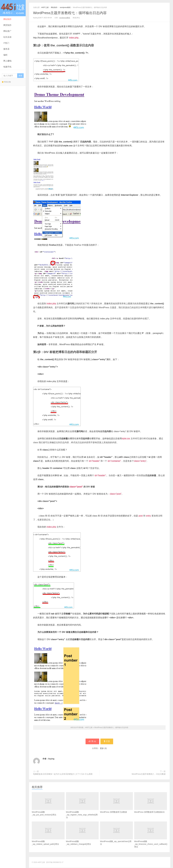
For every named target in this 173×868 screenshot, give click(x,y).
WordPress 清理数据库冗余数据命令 (151, 807)
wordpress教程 (65, 7)
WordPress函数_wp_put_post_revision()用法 (48, 808)
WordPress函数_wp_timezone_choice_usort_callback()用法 (151, 839)
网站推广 (7, 31)
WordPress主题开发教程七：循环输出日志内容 (70, 13)
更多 (102, 749)
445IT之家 (13, 8)
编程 (5, 55)
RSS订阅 (6, 82)
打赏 (107, 742)
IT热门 (6, 43)
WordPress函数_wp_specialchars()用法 (116, 838)
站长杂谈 (7, 37)
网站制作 (7, 19)
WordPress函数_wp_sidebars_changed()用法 (82, 838)
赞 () (92, 742)
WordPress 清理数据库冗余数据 (116, 807)
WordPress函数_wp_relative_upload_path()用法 (48, 838)
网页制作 (7, 25)
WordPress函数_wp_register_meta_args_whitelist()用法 (82, 810)
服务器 (6, 49)
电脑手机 (7, 67)
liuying (51, 759)
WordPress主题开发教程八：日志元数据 (149, 774)
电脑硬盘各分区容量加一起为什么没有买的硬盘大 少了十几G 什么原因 (63, 774)
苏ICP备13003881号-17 (55, 863)
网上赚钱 (7, 61)
